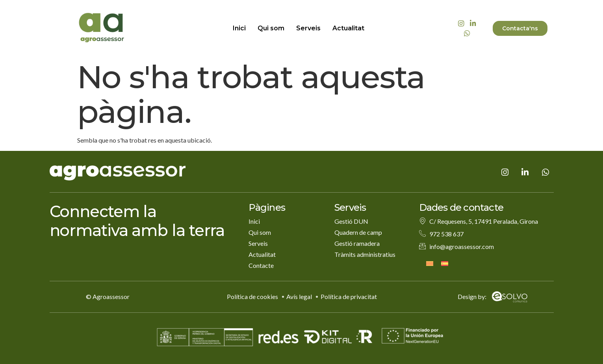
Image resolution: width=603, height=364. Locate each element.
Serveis (308, 28)
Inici (239, 28)
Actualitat (348, 28)
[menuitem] (430, 263)
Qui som (271, 28)
